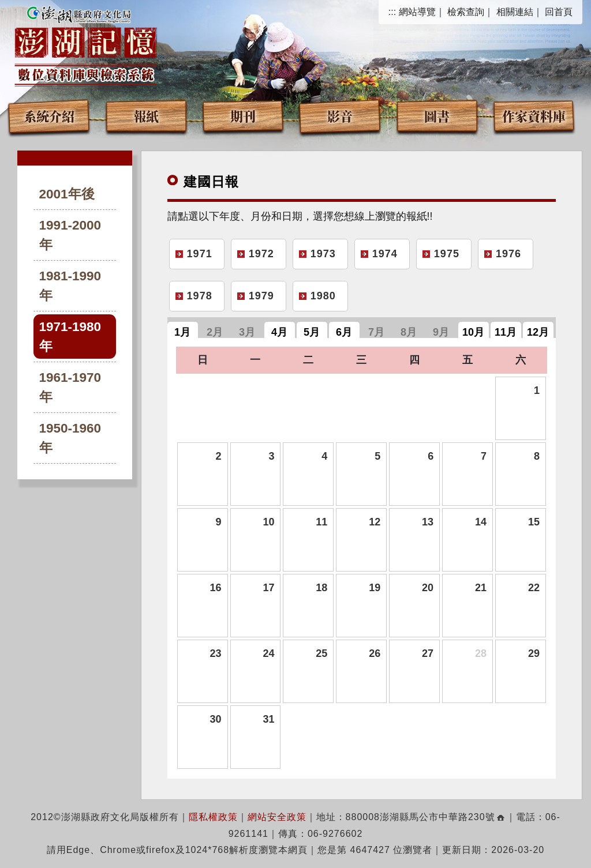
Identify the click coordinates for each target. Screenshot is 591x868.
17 (268, 588)
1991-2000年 (70, 235)
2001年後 (67, 194)
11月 (506, 332)
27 (428, 653)
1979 (261, 296)
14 (481, 522)
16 (215, 588)
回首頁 (559, 12)
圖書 (437, 116)
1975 (447, 254)
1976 (508, 254)
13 (428, 522)
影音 (340, 116)
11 (321, 522)
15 (534, 522)
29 (534, 653)
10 (268, 522)
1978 (200, 296)
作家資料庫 (534, 116)
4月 (279, 332)
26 (375, 653)
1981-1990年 (70, 286)
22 (534, 588)
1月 (182, 332)
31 (268, 719)
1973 (323, 254)
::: (392, 12)
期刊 (243, 116)
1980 (323, 296)
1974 (385, 254)
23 (215, 653)
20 (428, 588)
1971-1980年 (70, 337)
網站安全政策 (277, 817)
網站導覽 (417, 12)
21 (481, 588)
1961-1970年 (70, 387)
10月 (473, 332)
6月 (344, 332)
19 (375, 588)
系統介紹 (49, 116)
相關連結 (515, 12)
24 (268, 653)
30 (215, 719)
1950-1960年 (70, 438)
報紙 (146, 116)
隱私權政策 (213, 817)
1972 (261, 254)
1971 (200, 254)
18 (321, 588)
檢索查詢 (466, 12)
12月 (538, 332)
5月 (312, 332)
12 (375, 522)
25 (321, 653)
